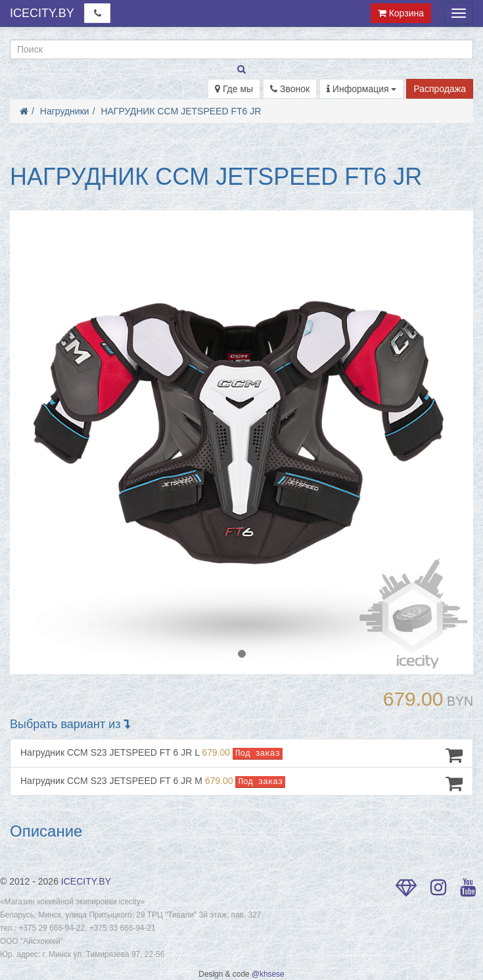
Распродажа (440, 89)
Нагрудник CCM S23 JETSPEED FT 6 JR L (241, 755)
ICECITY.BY (42, 13)
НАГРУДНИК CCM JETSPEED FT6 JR (181, 111)
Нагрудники (65, 111)
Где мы (234, 89)
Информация (362, 89)
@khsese (268, 974)
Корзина (401, 13)
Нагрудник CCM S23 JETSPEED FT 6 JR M (241, 783)
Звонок (290, 89)
